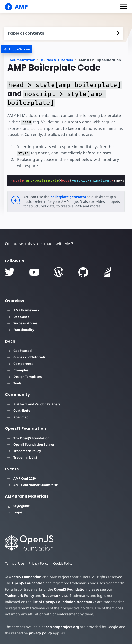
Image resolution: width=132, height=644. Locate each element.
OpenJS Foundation (25, 577)
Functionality (21, 330)
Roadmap (18, 417)
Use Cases (18, 317)
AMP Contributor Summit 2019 (34, 485)
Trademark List (22, 457)
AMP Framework (23, 310)
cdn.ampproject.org (61, 627)
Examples (18, 370)
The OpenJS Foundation (28, 438)
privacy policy (40, 633)
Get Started (19, 351)
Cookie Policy (64, 563)
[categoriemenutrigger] (19, 49)
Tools (14, 383)
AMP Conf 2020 (22, 478)
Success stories (22, 323)
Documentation (21, 60)
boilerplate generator (67, 197)
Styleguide (19, 506)
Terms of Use (15, 563)
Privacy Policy (39, 563)
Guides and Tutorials (26, 357)
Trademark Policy (24, 451)
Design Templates (25, 377)
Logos (15, 512)
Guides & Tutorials (57, 60)
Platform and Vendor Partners (34, 404)
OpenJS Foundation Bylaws (31, 444)
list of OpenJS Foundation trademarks (48, 602)
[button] (123, 7)
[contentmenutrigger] (64, 33)
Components (20, 364)
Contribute (19, 410)
